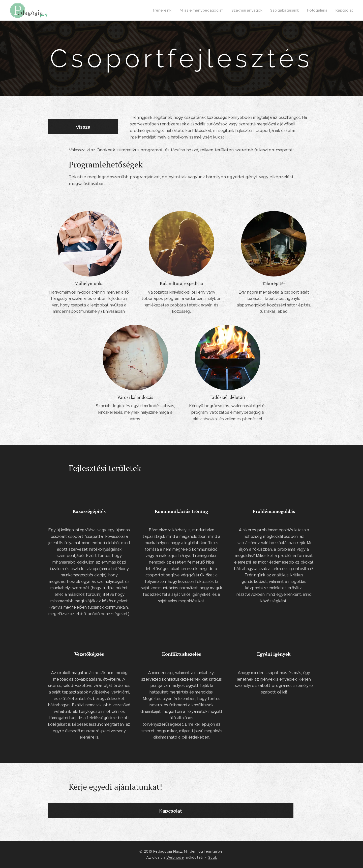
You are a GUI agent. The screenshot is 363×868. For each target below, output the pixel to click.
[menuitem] (162, 10)
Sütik (213, 857)
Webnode (175, 857)
